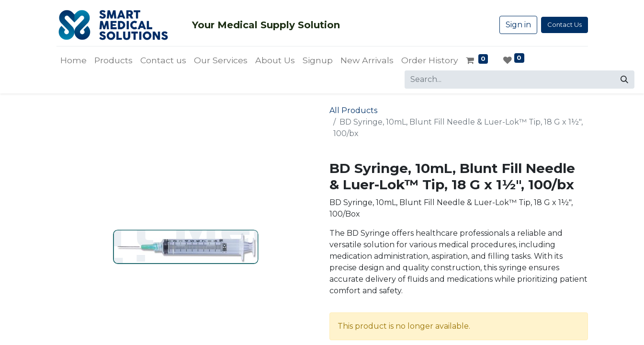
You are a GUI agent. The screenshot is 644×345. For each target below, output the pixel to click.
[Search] (624, 80)
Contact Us (565, 24)
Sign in (518, 25)
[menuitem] (73, 60)
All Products (353, 110)
